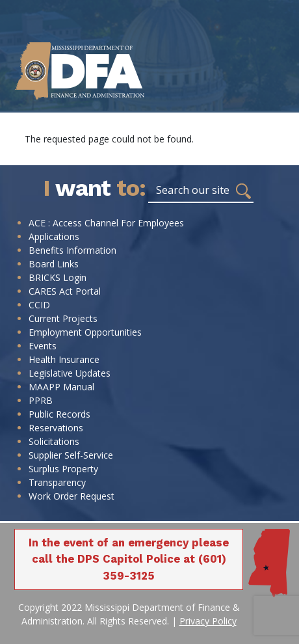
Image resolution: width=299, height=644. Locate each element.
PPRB (41, 400)
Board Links (54, 264)
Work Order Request (71, 496)
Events (43, 346)
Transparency (57, 482)
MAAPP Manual (61, 387)
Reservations (56, 428)
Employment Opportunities (85, 332)
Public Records (59, 414)
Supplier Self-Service (71, 455)
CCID (39, 305)
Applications (54, 236)
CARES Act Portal (65, 291)
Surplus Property (63, 469)
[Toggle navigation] (281, 100)
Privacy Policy (208, 621)
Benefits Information (72, 250)
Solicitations (54, 441)
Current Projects (63, 318)
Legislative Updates (70, 373)
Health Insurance (64, 359)
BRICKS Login (58, 277)
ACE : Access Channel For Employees (106, 223)
